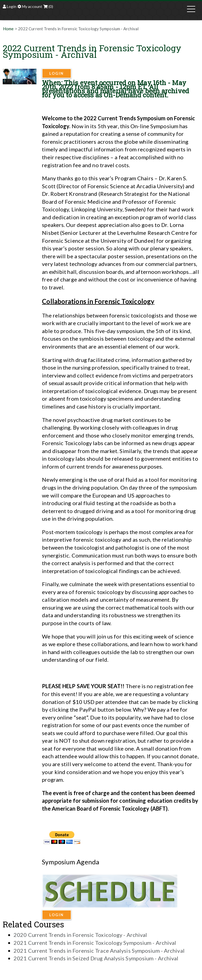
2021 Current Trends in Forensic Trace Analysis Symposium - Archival (99, 951)
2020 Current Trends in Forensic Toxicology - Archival (80, 935)
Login (10, 6)
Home (8, 29)
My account (30, 6)
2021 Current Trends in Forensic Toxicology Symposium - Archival (95, 943)
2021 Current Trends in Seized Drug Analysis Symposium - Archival (96, 958)
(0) (48, 6)
